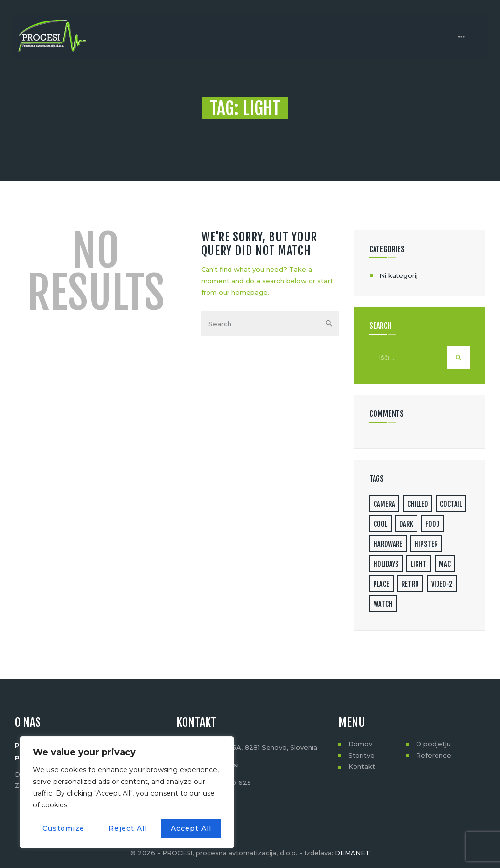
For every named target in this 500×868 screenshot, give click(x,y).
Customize (63, 828)
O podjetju (433, 744)
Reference (434, 755)
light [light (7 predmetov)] (419, 564)
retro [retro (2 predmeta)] (410, 584)
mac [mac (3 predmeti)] (445, 564)
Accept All (191, 828)
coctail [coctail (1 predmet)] (451, 504)
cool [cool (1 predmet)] (380, 524)
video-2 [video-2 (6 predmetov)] (442, 584)
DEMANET (353, 853)
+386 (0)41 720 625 (220, 783)
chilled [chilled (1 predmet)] (417, 504)
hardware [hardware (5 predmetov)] (388, 544)
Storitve (361, 755)
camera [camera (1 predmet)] (384, 504)
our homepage (243, 292)
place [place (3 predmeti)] (381, 584)
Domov (360, 744)
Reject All (128, 828)
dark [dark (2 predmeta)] (406, 524)
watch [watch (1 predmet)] (383, 604)
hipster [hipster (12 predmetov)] (426, 544)
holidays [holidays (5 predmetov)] (386, 564)
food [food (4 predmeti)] (432, 524)
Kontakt (362, 766)
